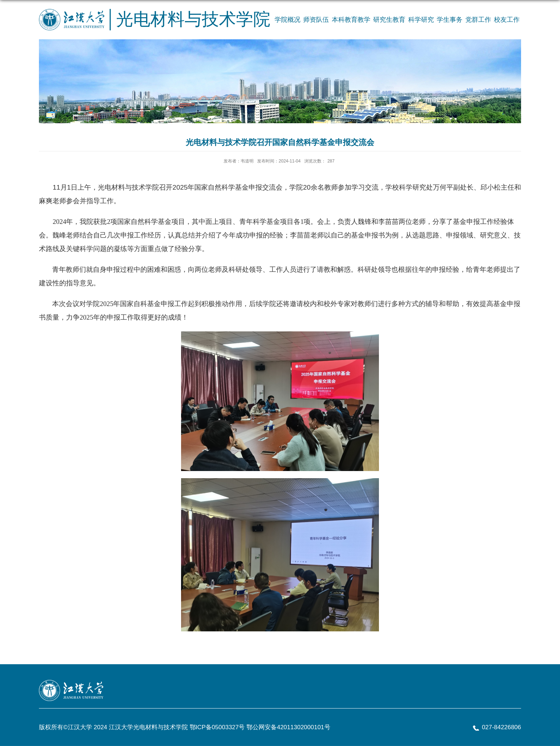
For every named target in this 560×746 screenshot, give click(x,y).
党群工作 (478, 20)
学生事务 (450, 20)
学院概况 (287, 20)
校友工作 (507, 20)
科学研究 (421, 20)
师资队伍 (316, 20)
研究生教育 (389, 20)
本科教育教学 (351, 20)
